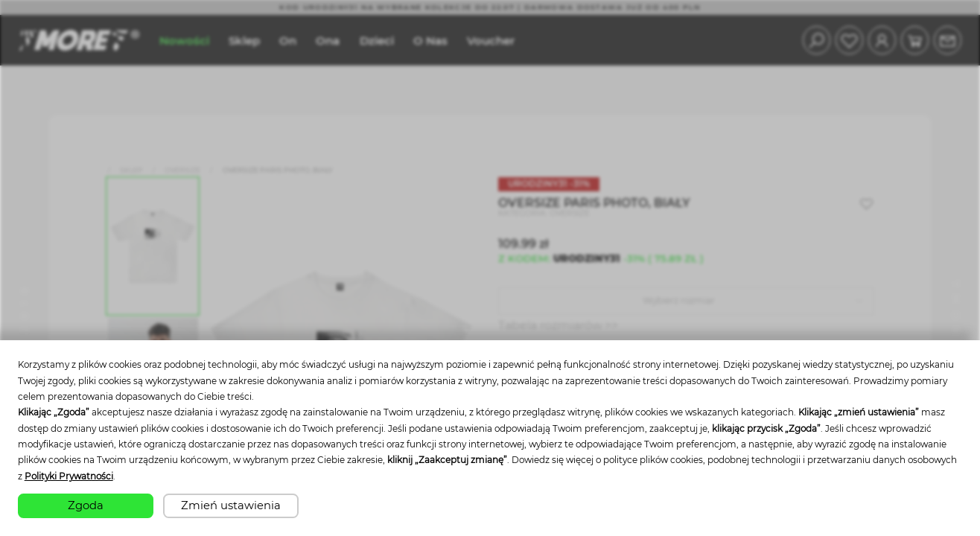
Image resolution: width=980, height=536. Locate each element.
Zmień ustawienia (231, 505)
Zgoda (86, 505)
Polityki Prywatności (69, 476)
